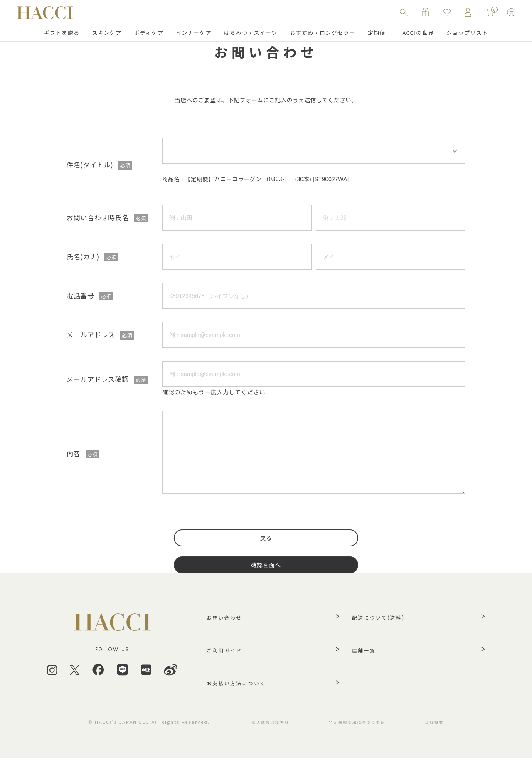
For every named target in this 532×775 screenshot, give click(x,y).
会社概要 (446, 739)
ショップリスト (467, 33)
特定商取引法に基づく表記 (362, 739)
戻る (266, 543)
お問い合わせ (227, 627)
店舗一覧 (366, 663)
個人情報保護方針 (267, 739)
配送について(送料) (382, 627)
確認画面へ (266, 573)
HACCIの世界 (416, 33)
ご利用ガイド (227, 663)
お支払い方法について (241, 699)
